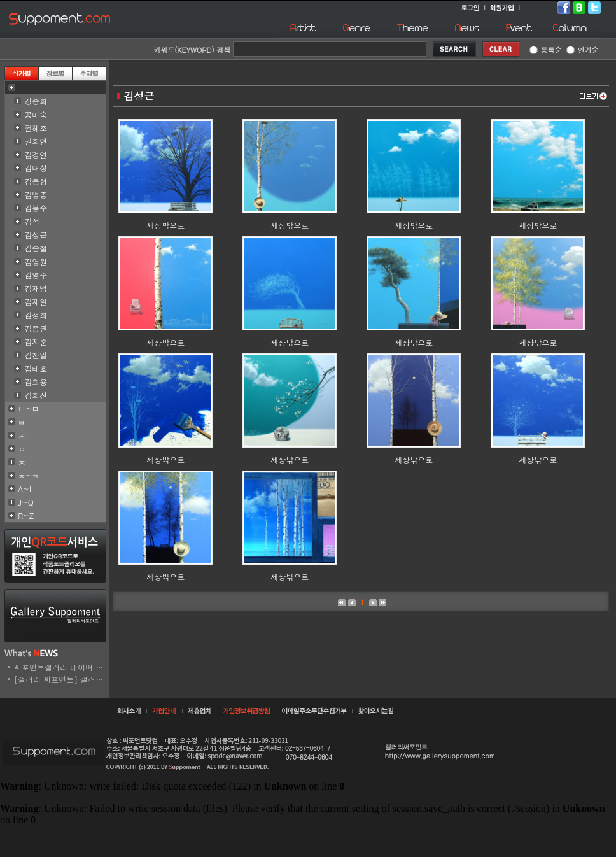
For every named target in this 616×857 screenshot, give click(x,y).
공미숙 (36, 114)
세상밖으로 (165, 225)
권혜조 (36, 128)
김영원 (36, 261)
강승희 (36, 101)
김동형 (36, 181)
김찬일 (36, 355)
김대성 (36, 168)
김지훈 (36, 342)
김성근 (36, 235)
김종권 (36, 328)
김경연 (36, 154)
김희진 (36, 395)
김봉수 (36, 208)
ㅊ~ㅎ (29, 475)
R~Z (26, 515)
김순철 (36, 248)
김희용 (36, 382)
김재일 (36, 301)
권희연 (36, 141)
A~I (24, 489)
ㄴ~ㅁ (29, 408)
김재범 (36, 288)
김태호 (36, 368)
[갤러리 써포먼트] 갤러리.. (61, 679)
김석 (32, 221)
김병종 (36, 195)
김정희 (36, 315)
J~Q (25, 502)
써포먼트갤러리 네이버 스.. (61, 667)
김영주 (36, 275)
